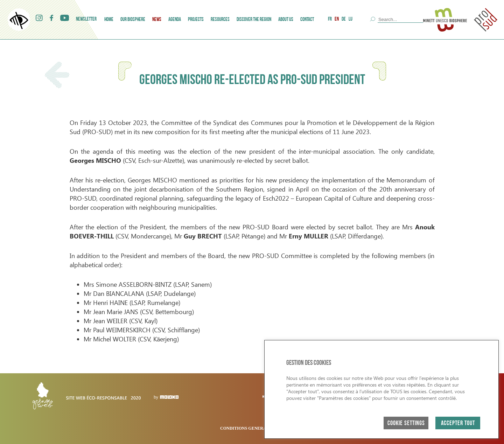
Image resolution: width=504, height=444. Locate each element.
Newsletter (86, 19)
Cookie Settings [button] (406, 424)
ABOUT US (286, 20)
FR (330, 19)
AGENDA (175, 20)
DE (344, 19)
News (157, 20)
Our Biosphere (133, 20)
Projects (196, 20)
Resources (220, 20)
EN (337, 19)
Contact (307, 20)
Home (109, 20)
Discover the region (254, 20)
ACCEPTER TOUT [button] (458, 424)
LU (351, 19)
